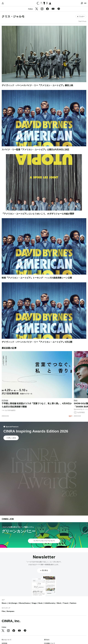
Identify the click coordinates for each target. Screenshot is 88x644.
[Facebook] (47, 9)
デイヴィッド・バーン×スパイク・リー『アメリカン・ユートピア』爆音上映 (37, 85)
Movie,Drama (24, 603)
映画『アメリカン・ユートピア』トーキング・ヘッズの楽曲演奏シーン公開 (37, 278)
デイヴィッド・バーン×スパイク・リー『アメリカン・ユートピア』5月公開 (37, 342)
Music (4, 603)
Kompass (11, 611)
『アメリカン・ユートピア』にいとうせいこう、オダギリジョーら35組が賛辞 (38, 214)
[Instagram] (42, 9)
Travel (66, 603)
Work (59, 603)
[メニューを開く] (85, 3)
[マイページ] (3, 3)
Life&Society (50, 603)
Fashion (73, 603)
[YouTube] (53, 9)
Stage (34, 603)
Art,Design (13, 603)
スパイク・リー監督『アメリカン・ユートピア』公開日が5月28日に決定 (35, 150)
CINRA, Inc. (11, 621)
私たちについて (7, 640)
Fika (3, 611)
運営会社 (47, 640)
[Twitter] (37, 9)
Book (41, 603)
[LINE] (59, 9)
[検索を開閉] (82, 3)
